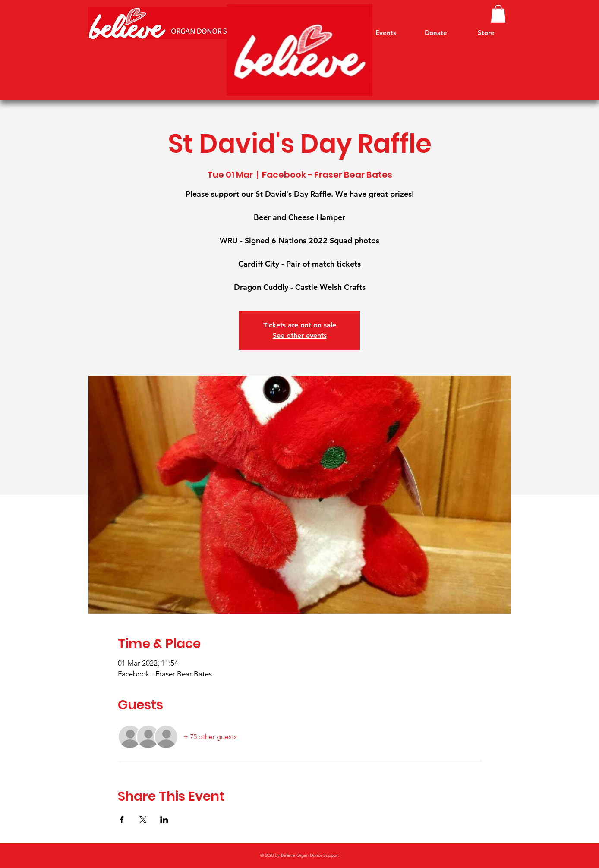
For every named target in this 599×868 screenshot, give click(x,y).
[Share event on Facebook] (122, 820)
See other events (300, 335)
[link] (498, 14)
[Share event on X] (143, 820)
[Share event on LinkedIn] (164, 820)
